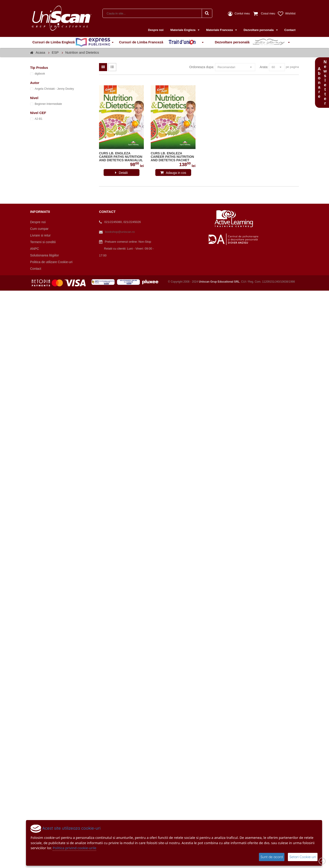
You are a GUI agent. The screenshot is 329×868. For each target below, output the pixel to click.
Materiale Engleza (183, 30)
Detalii (123, 173)
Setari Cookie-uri (303, 857)
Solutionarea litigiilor (44, 255)
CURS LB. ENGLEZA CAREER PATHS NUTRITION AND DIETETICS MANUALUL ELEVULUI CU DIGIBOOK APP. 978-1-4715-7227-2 (121, 157)
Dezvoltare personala (259, 30)
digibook (40, 74)
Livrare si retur (40, 235)
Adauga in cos (176, 173)
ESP (55, 52)
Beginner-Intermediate (48, 104)
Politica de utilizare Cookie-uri (51, 262)
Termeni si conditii (43, 242)
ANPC (35, 249)
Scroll (322, 861)
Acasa (40, 52)
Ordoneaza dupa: (202, 67)
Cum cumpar (39, 229)
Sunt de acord (272, 857)
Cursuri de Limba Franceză (160, 42)
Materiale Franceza (220, 30)
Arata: (264, 67)
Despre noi (156, 30)
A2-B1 (38, 119)
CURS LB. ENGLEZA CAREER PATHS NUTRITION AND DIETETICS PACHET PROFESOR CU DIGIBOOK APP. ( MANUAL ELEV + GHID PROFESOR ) (172, 157)
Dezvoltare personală (251, 42)
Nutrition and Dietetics (82, 52)
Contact (290, 30)
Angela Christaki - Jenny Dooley (54, 89)
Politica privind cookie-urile (74, 848)
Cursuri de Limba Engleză (71, 42)
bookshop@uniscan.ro (120, 232)
